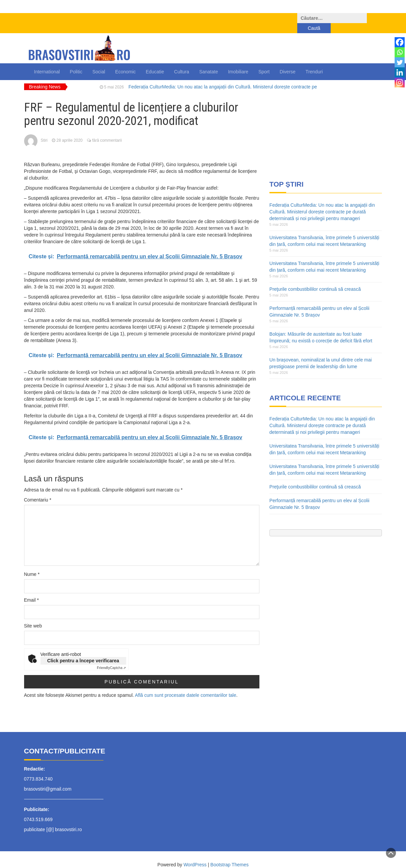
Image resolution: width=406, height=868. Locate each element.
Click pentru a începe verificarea (83, 651)
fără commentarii (107, 130)
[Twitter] (400, 62)
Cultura (182, 62)
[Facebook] (400, 42)
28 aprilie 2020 (70, 130)
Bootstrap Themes (230, 855)
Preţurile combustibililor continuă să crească (315, 279)
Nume (32, 564)
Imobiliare (238, 62)
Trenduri (314, 62)
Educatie (155, 62)
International (47, 62)
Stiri (44, 130)
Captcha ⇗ (112, 658)
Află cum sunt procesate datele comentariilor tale (186, 685)
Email (31, 590)
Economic (125, 62)
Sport (264, 62)
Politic (76, 62)
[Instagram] (400, 82)
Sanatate (209, 62)
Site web (33, 616)
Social (99, 62)
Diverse (287, 62)
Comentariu (38, 490)
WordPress (195, 855)
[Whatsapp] (400, 52)
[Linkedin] (400, 72)
